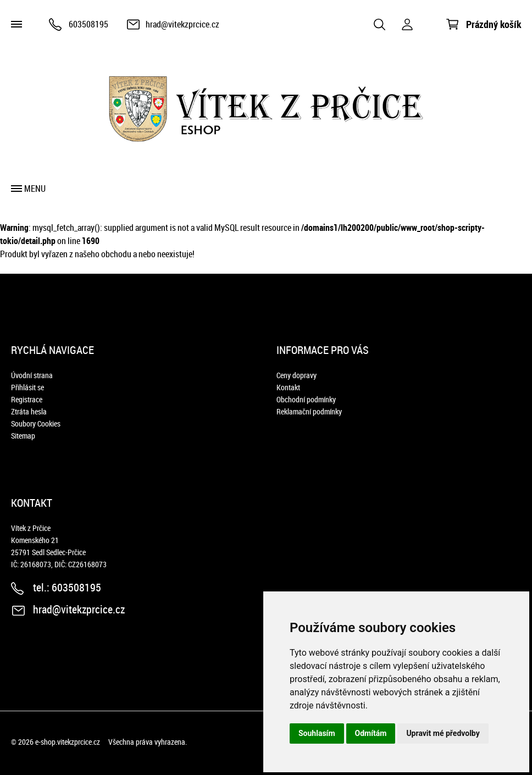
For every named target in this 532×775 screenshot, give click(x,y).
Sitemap (23, 436)
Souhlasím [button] (317, 733)
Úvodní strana (32, 375)
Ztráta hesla (29, 411)
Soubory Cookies (36, 424)
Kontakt (288, 387)
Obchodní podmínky (306, 399)
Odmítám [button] (371, 733)
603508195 (88, 24)
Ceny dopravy (297, 375)
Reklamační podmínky (309, 411)
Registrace (27, 399)
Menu (35, 189)
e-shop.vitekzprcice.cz (68, 742)
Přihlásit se (27, 387)
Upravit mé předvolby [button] (443, 733)
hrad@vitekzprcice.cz (182, 24)
